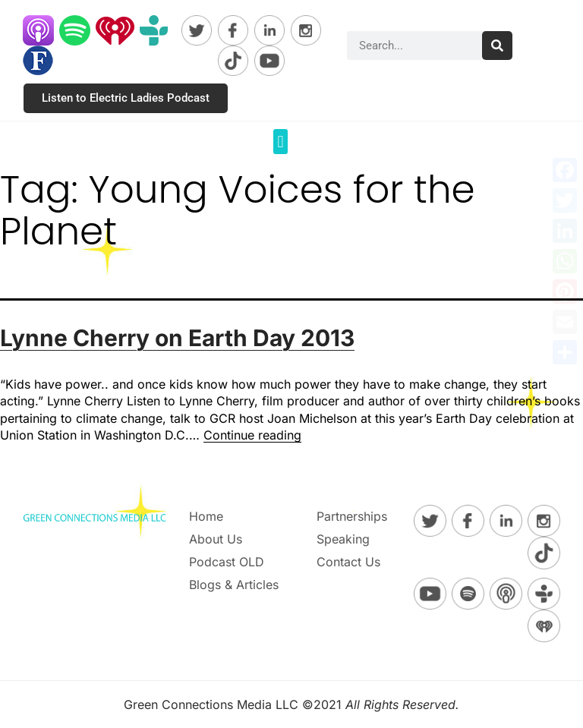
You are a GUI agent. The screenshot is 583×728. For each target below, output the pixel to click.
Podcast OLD (227, 562)
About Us (216, 539)
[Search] (497, 46)
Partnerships (352, 516)
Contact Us (348, 562)
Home (206, 516)
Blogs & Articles (234, 585)
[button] (280, 142)
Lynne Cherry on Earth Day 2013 (177, 338)
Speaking (343, 539)
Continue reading (252, 435)
